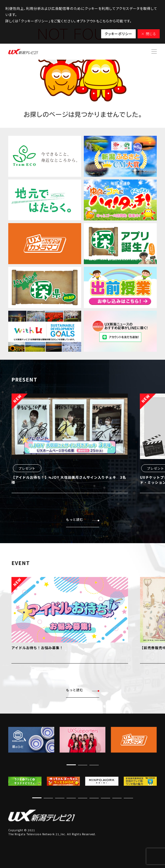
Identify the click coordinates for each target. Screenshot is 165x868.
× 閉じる (149, 34)
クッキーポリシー (118, 34)
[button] (71, 765)
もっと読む (83, 520)
